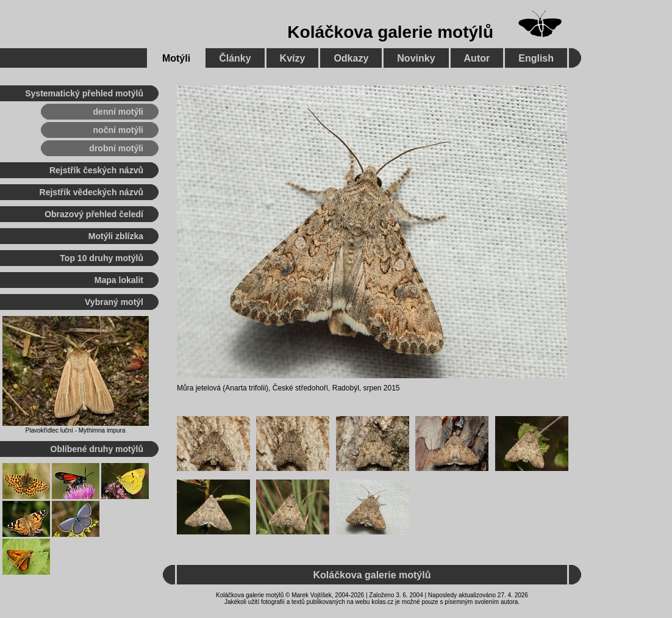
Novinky (416, 58)
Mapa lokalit (119, 280)
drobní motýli (116, 148)
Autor (477, 58)
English (536, 58)
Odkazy (351, 58)
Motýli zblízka (116, 236)
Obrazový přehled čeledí (94, 214)
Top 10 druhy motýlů (102, 258)
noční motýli (118, 130)
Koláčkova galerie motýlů (390, 32)
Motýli (176, 58)
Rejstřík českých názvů (96, 170)
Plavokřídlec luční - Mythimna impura (76, 430)
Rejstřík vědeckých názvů (91, 192)
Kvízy (293, 58)
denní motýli (118, 112)
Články (235, 58)
